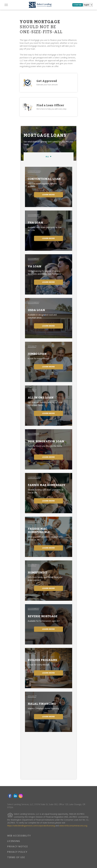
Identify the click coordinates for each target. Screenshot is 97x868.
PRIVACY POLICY (17, 852)
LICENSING (14, 841)
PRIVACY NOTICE (17, 846)
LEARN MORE (48, 195)
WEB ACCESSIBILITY (19, 836)
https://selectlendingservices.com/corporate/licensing (31, 826)
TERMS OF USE (16, 857)
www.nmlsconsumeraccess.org (73, 826)
